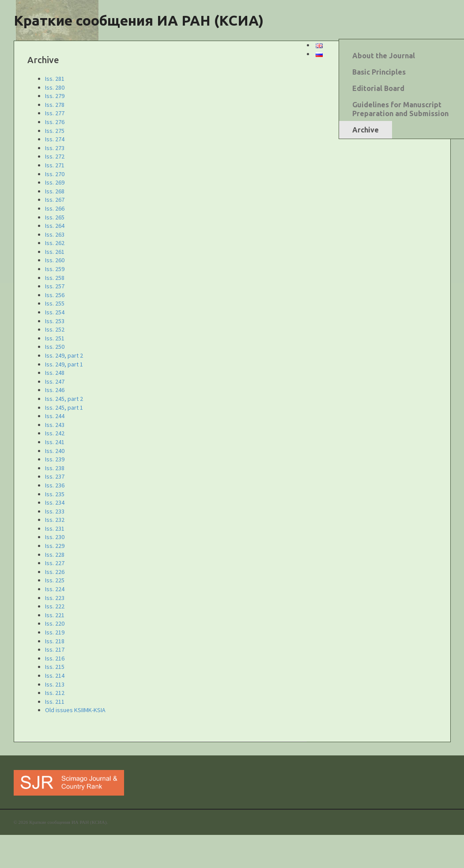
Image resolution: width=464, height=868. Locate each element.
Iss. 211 (55, 702)
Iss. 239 (55, 459)
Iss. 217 (55, 649)
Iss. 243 (55, 425)
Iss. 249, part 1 (64, 364)
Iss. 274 (55, 139)
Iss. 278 (55, 105)
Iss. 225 (55, 580)
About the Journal (384, 56)
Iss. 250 (55, 347)
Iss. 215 (55, 667)
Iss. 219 (55, 632)
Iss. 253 (55, 321)
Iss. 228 (55, 555)
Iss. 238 (55, 468)
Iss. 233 (55, 511)
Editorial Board (378, 88)
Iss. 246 (55, 390)
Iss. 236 (55, 485)
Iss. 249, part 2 (64, 355)
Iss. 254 (55, 312)
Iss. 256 (55, 295)
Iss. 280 (55, 87)
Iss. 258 (55, 278)
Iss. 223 (55, 598)
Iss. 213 (55, 684)
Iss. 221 (55, 615)
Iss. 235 (55, 494)
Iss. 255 (55, 303)
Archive (366, 130)
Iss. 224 (55, 589)
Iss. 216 (55, 658)
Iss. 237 (55, 476)
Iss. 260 (55, 260)
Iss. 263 (55, 234)
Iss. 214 (55, 676)
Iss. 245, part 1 (64, 408)
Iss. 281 (55, 79)
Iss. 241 (55, 442)
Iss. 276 (55, 122)
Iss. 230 (55, 537)
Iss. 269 (55, 182)
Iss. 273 (55, 148)
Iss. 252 (55, 329)
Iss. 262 (55, 243)
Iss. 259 (55, 269)
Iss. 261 (55, 252)
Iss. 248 (55, 373)
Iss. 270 (55, 174)
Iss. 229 (55, 546)
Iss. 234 (55, 502)
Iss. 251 (55, 338)
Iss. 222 (55, 606)
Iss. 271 (55, 165)
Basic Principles (379, 72)
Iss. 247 (55, 381)
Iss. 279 (55, 96)
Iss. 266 (55, 208)
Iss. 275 (55, 131)
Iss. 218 (55, 641)
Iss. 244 (55, 416)
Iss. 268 (55, 191)
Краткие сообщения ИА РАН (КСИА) (139, 20)
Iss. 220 (55, 623)
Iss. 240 (55, 451)
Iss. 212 (55, 693)
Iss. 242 (55, 433)
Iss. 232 (55, 520)
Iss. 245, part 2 (64, 399)
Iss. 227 (55, 563)
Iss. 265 (55, 217)
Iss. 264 (55, 226)
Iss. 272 (55, 156)
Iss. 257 (55, 286)
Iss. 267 (55, 200)
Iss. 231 (55, 528)
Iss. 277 (55, 113)
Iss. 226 (55, 572)
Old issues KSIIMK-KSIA (75, 710)
